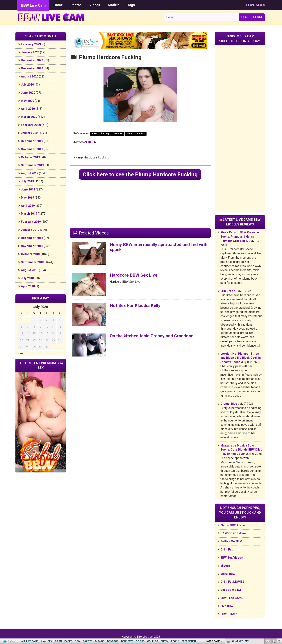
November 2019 (32, 149)
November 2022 (32, 68)
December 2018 (32, 238)
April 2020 (28, 109)
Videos (95, 5)
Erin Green (228, 291)
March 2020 (29, 117)
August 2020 (30, 76)
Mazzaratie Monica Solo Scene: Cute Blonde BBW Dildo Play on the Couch (241, 450)
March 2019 (29, 214)
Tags (131, 5)
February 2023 (31, 44)
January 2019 (30, 230)
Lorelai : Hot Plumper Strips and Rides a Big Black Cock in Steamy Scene (241, 358)
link (279, 586)
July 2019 (27, 181)
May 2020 (27, 101)
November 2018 (32, 246)
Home (58, 5)
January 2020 (30, 133)
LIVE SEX (255, 5)
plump (130, 134)
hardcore (118, 134)
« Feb (21, 354)
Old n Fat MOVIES (232, 582)
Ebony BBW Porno (233, 525)
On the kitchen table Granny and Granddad (152, 336)
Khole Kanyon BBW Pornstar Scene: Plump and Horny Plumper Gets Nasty (240, 237)
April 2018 (28, 286)
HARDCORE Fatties (233, 533)
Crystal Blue (229, 404)
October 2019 (30, 157)
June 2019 (28, 189)
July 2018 (27, 278)
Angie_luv (90, 142)
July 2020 (27, 85)
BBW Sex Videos (232, 558)
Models (114, 5)
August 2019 (30, 173)
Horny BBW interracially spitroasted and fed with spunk (159, 247)
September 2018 (32, 262)
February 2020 (31, 125)
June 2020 (28, 93)
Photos (76, 5)
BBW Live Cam (33, 5)
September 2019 (32, 165)
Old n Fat (226, 549)
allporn (225, 566)
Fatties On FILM (231, 541)
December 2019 (32, 141)
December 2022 (32, 60)
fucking (105, 134)
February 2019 (31, 222)
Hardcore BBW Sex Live (134, 275)
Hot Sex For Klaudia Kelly (135, 306)
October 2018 (30, 254)
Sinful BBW (228, 574)
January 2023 (30, 52)
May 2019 (27, 198)
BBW (95, 134)
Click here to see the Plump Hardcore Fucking (140, 174)
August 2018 (30, 270)
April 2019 (28, 206)
